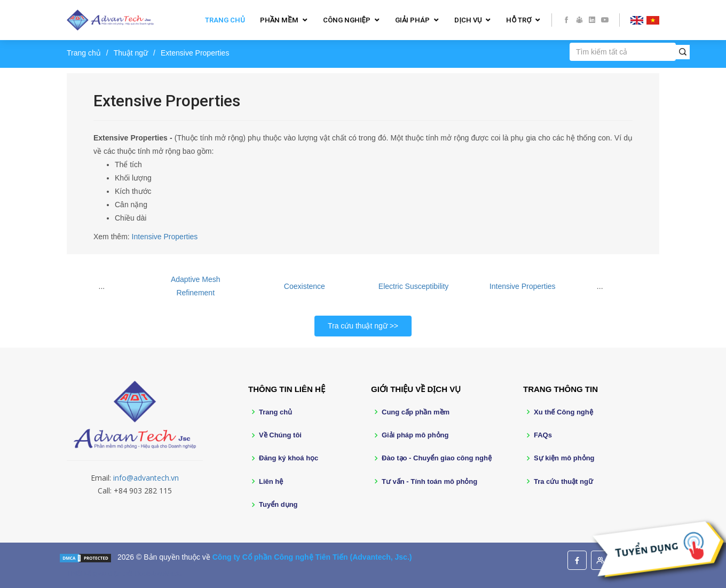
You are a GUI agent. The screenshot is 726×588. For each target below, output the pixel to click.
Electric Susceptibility (414, 286)
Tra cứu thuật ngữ (358, 326)
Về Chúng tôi (280, 435)
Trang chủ (225, 20)
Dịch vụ (468, 20)
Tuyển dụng (278, 504)
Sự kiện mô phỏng (564, 458)
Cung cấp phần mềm (416, 412)
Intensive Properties (165, 237)
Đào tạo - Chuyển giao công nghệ (437, 458)
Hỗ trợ (519, 20)
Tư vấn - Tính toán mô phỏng (429, 481)
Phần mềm (279, 20)
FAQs (543, 435)
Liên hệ (271, 481)
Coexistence (305, 286)
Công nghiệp (347, 20)
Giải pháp (412, 20)
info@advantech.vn (146, 478)
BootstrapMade (158, 573)
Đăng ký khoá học (289, 458)
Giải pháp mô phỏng (415, 435)
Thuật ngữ (131, 53)
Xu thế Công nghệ (563, 412)
